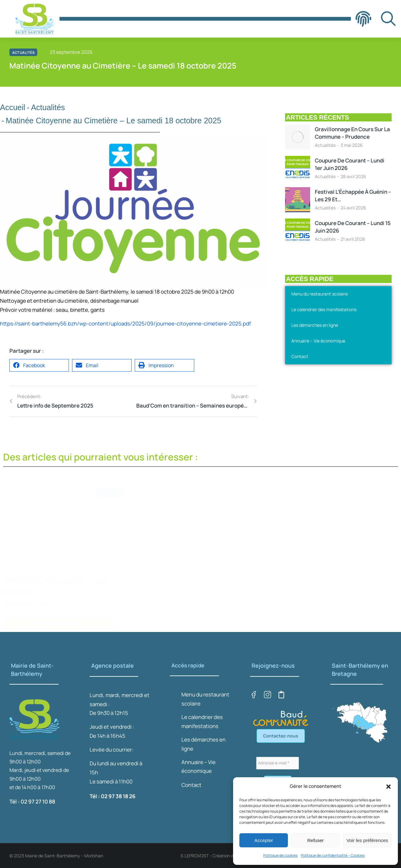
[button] (388, 787)
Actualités (325, 145)
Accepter (264, 840)
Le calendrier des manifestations (324, 309)
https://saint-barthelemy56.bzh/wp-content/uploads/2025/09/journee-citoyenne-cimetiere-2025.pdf (125, 324)
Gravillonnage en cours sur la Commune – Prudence (352, 133)
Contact (300, 356)
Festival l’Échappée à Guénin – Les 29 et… (353, 195)
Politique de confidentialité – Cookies (333, 855)
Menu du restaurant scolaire (320, 294)
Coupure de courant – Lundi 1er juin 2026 (350, 164)
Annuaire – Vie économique (318, 341)
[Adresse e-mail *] (278, 763)
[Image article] (298, 137)
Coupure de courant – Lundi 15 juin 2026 (353, 227)
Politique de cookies (280, 855)
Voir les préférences (367, 840)
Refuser (316, 840)
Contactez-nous (281, 736)
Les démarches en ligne (315, 325)
